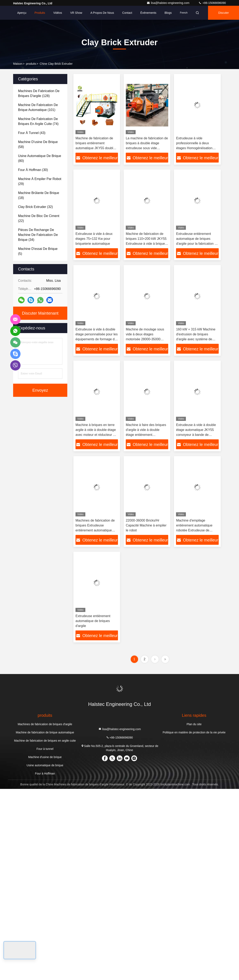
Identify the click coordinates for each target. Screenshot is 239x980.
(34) (38, 235)
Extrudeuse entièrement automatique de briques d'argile (93, 621)
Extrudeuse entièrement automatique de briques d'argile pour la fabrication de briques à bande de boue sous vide (197, 244)
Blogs (168, 13)
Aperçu (22, 13)
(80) (40, 158)
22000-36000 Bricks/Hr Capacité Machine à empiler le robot (146, 525)
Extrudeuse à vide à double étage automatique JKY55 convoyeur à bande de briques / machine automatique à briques (196, 435)
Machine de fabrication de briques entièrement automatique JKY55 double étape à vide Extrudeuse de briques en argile (95, 148)
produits (31, 64)
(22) (39, 218)
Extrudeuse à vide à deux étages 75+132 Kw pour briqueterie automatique (94, 239)
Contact (127, 13)
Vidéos (58, 13)
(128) (39, 93)
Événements (148, 13)
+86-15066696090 (212, 3)
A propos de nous (102, 13)
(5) (38, 251)
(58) (38, 144)
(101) (38, 107)
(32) (35, 207)
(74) (38, 121)
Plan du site (194, 724)
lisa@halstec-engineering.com (168, 3)
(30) (33, 170)
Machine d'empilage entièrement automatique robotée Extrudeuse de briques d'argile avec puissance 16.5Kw (194, 530)
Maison (18, 64)
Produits (40, 13)
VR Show (76, 13)
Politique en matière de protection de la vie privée (194, 732)
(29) (40, 181)
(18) (39, 195)
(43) (32, 133)
